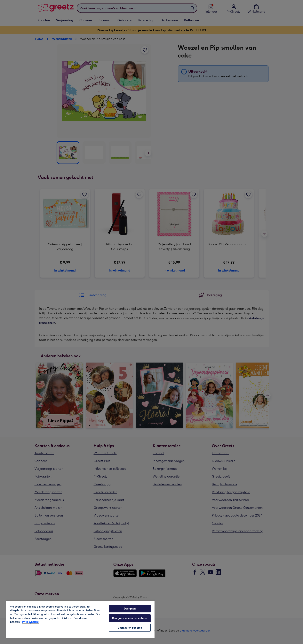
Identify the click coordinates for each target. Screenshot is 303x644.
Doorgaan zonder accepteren (130, 618)
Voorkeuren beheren (130, 628)
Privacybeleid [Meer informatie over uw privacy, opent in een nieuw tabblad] (30, 622)
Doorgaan (130, 609)
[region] (80, 619)
